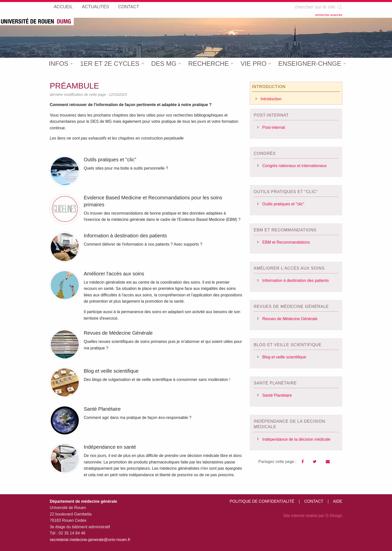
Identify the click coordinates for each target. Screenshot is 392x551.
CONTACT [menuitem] (129, 7)
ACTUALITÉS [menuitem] (96, 7)
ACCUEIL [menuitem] (63, 7)
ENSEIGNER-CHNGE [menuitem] (310, 64)
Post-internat (274, 127)
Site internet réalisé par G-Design (313, 516)
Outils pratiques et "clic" (283, 204)
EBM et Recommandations (286, 242)
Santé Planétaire (277, 395)
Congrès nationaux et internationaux (294, 166)
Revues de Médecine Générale (290, 319)
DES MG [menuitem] (164, 64)
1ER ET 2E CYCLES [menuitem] (110, 64)
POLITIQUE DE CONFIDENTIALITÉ (262, 501)
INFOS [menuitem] (58, 64)
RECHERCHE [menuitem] (208, 64)
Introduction (271, 99)
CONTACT (314, 501)
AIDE (338, 501)
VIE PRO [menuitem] (253, 64)
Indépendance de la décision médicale (296, 439)
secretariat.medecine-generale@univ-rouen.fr (90, 540)
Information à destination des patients (295, 281)
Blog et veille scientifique (284, 357)
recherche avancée (329, 15)
